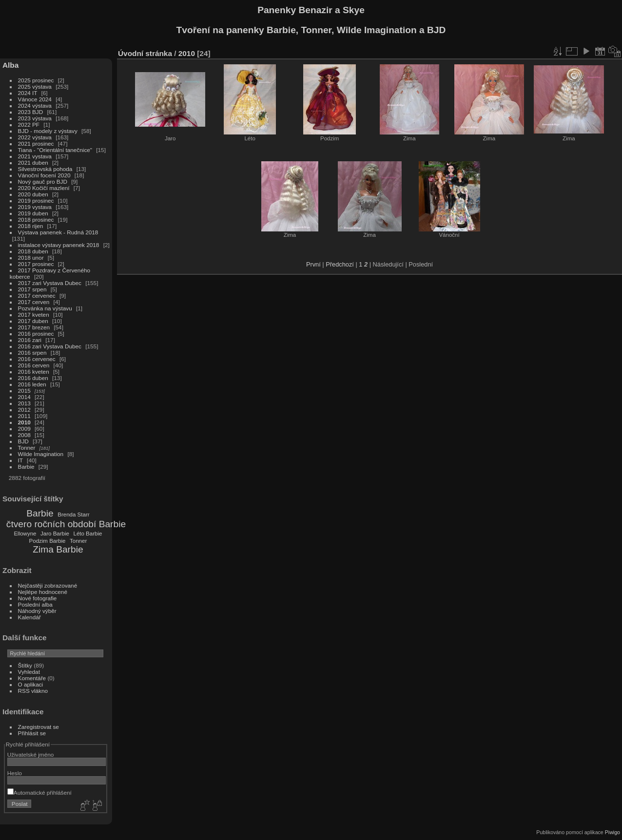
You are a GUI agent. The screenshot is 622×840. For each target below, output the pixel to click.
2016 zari (30, 340)
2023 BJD (31, 112)
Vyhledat (29, 672)
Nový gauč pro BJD (43, 181)
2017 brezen (34, 327)
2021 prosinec (36, 143)
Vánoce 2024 (35, 99)
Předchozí (340, 264)
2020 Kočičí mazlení (44, 188)
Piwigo (612, 832)
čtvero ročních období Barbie (66, 524)
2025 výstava (35, 86)
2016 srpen (32, 353)
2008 (24, 435)
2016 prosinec (36, 334)
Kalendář (29, 617)
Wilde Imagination (41, 454)
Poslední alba (35, 604)
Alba (10, 65)
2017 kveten (34, 315)
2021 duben (33, 162)
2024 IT (28, 93)
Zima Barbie (58, 549)
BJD (23, 441)
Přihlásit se (32, 733)
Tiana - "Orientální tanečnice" (55, 150)
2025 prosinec (36, 80)
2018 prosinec (36, 220)
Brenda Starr (73, 515)
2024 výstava (35, 105)
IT (20, 460)
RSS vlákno (33, 691)
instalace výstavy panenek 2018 (59, 245)
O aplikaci (31, 684)
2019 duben (33, 213)
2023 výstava (35, 118)
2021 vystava (35, 156)
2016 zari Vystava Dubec (50, 346)
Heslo (15, 773)
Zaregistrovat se (39, 727)
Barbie (26, 467)
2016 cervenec (37, 359)
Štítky (25, 665)
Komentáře (32, 678)
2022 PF (29, 124)
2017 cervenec (37, 296)
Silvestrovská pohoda (45, 169)
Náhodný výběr (37, 611)
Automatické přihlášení (39, 792)
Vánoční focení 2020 (44, 175)
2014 (24, 397)
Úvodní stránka (145, 53)
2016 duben (33, 378)
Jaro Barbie (55, 534)
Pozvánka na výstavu (45, 308)
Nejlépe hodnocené (43, 592)
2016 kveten (34, 372)
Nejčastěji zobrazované (48, 585)
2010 (24, 422)
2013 (24, 403)
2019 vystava (35, 207)
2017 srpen (32, 289)
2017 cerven (34, 302)
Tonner (27, 448)
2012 (24, 410)
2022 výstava (35, 137)
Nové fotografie (38, 598)
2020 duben (33, 194)
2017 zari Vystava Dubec (50, 283)
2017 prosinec (36, 264)
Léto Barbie (88, 534)
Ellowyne (25, 534)
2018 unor (31, 258)
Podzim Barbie (48, 541)
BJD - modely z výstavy (48, 131)
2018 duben (33, 251)
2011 (24, 416)
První (313, 264)
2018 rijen (31, 226)
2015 (24, 391)
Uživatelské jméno (30, 754)
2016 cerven (34, 365)
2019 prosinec (36, 200)
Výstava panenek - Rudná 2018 (58, 232)
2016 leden (32, 384)
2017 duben (33, 321)
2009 (24, 429)
